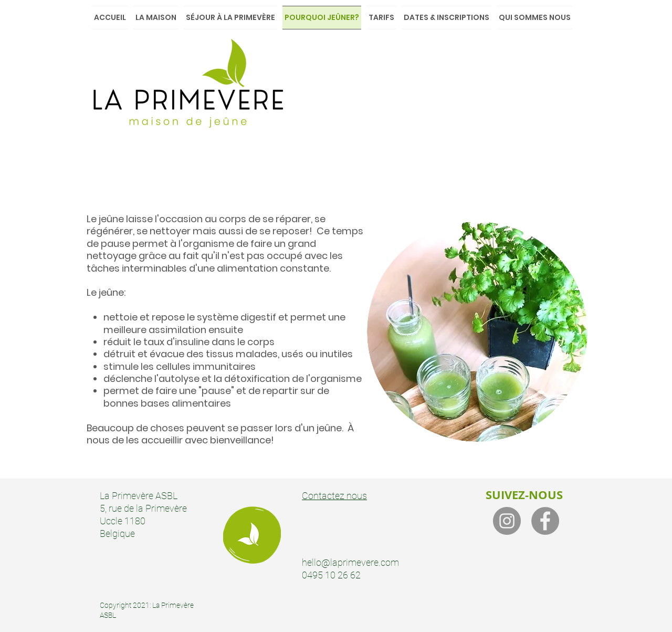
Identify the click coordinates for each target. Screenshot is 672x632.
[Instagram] (507, 521)
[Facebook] (545, 521)
